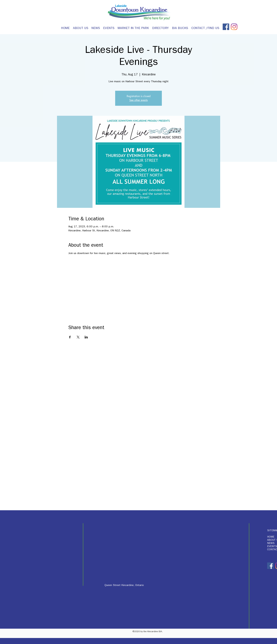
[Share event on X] (78, 337)
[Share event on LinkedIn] (86, 337)
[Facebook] (226, 27)
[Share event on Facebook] (70, 337)
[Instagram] (234, 27)
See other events (138, 100)
